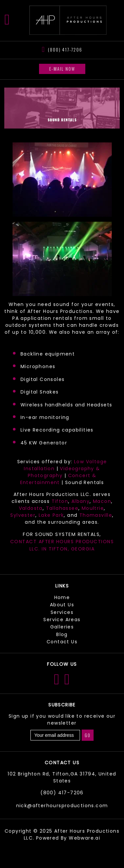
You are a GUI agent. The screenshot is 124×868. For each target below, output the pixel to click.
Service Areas (62, 620)
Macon (102, 501)
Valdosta (31, 508)
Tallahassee (62, 508)
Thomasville (96, 515)
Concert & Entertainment (58, 479)
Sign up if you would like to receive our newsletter (62, 719)
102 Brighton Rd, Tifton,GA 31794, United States (62, 777)
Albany (81, 501)
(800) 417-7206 (65, 49)
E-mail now (62, 69)
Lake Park (51, 515)
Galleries (62, 627)
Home (62, 597)
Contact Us (62, 642)
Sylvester (23, 515)
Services (62, 612)
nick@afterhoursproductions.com (62, 806)
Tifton (60, 501)
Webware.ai (84, 838)
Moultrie (93, 508)
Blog (62, 634)
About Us (62, 605)
